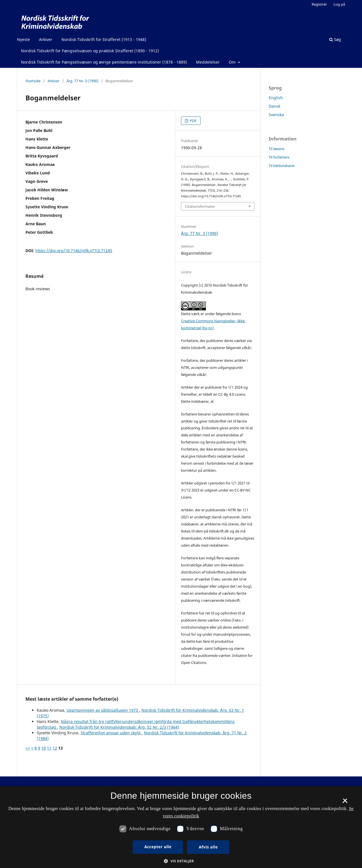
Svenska (276, 115)
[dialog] (181, 827)
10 (44, 748)
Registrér (319, 4)
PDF (193, 121)
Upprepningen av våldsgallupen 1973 (103, 710)
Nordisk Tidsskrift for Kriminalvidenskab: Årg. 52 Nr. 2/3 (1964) (119, 727)
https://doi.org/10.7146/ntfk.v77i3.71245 (74, 251)
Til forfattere (279, 157)
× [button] (345, 803)
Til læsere (276, 149)
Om (233, 62)
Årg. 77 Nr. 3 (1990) (82, 81)
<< (28, 748)
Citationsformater (200, 206)
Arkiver (46, 39)
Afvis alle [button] (208, 847)
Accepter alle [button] (158, 847)
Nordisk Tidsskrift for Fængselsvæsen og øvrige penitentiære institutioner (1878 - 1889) (104, 62)
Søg (335, 39)
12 (55, 748)
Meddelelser (208, 62)
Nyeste (23, 39)
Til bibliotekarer (282, 166)
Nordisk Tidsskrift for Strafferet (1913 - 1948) (104, 39)
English (276, 98)
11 (49, 748)
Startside (33, 81)
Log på (339, 4)
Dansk (274, 106)
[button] (181, 861)
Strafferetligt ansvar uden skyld (111, 733)
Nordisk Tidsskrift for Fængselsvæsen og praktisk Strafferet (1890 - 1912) (90, 51)
